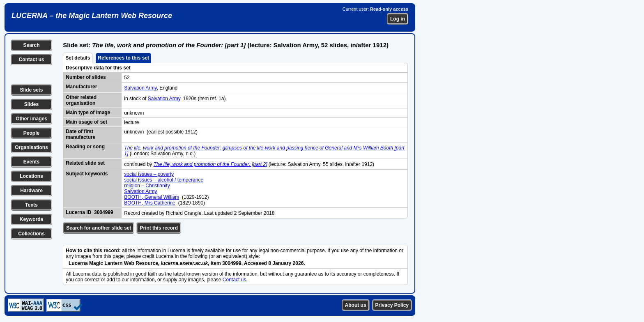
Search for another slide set (99, 228)
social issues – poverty (149, 174)
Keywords (31, 219)
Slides (31, 104)
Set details (78, 58)
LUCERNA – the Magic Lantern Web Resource (92, 16)
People (31, 133)
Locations (31, 176)
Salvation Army (140, 88)
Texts (31, 205)
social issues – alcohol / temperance (164, 180)
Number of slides (86, 77)
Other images (31, 119)
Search (31, 45)
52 (127, 78)
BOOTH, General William (152, 197)
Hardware (31, 191)
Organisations (31, 147)
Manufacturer (81, 87)
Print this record (159, 228)
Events (31, 162)
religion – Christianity (147, 186)
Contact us (31, 60)
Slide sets (31, 90)
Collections (31, 234)
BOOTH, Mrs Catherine (150, 203)
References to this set (123, 58)
